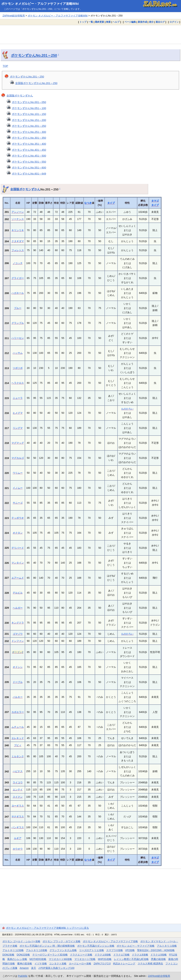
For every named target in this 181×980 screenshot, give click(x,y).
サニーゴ (18, 503)
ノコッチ (18, 263)
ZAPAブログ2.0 (102, 964)
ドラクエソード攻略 (81, 955)
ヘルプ (116, 22)
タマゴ (155, 201)
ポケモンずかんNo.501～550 (29, 162)
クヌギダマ (18, 241)
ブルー (18, 308)
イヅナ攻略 (41, 964)
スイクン (18, 797)
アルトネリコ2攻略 (13, 950)
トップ (83, 22)
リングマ (18, 428)
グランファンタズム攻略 (63, 950)
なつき (88, 203)
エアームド (18, 578)
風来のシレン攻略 (17, 959)
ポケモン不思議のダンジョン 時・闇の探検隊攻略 (47, 946)
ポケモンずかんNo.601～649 (29, 174)
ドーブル (18, 682)
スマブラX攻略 (114, 950)
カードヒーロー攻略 (80, 964)
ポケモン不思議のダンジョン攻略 (96, 946)
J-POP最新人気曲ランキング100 (56, 968)
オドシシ (18, 667)
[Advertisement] (90, 34)
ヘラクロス (18, 383)
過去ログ (160, 22)
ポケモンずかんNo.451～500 (29, 156)
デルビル (18, 593)
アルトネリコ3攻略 (37, 950)
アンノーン (18, 212)
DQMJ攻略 (8, 955)
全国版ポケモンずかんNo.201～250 (36, 83)
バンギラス (18, 827)
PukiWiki (23, 976)
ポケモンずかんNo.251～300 (29, 132)
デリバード (18, 548)
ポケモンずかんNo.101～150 (29, 114)
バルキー (18, 697)
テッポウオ (18, 518)
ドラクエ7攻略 (121, 955)
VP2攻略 (130, 950)
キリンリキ (18, 230)
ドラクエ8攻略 (140, 955)
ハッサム (18, 353)
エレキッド (18, 738)
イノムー (18, 488)
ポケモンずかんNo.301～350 (29, 138)
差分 (151, 22)
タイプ (111, 203)
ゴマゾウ (18, 634)
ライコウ (18, 782)
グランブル (18, 323)
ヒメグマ (18, 413)
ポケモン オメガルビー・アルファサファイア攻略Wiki (40, 4)
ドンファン (18, 641)
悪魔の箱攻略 (158, 959)
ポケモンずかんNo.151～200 (29, 120)
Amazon (24, 968)
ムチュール (18, 727)
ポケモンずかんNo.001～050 (29, 102)
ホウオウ (18, 849)
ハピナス (18, 771)
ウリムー (18, 473)
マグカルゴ (18, 458)
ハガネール (18, 293)
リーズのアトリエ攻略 (92, 950)
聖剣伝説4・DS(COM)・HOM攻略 (156, 950)
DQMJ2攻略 (23, 955)
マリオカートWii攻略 (60, 959)
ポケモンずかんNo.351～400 (29, 144)
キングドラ (18, 623)
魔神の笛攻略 (25, 964)
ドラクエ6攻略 (103, 955)
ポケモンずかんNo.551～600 (29, 168)
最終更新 (100, 22)
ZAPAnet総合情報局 (14, 16)
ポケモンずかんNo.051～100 (29, 108)
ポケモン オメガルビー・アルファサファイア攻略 (110, 941)
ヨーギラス (18, 806)
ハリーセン (18, 338)
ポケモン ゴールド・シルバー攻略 (21, 941)
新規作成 (142, 22)
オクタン (18, 533)
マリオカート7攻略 (85, 959)
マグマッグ (18, 443)
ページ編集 (130, 22)
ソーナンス (18, 219)
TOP (5, 66)
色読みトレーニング (124, 964)
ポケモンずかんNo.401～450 (29, 150)
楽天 (34, 968)
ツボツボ (18, 368)
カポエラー (18, 712)
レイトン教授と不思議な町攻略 (131, 959)
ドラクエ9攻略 (159, 955)
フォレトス (18, 250)
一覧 (91, 22)
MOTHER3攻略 (38, 959)
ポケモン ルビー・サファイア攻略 (136, 946)
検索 (108, 22)
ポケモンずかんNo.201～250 (34, 55)
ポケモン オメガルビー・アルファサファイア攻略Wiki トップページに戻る (47, 928)
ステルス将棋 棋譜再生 (150, 964)
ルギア (18, 838)
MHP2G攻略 (105, 959)
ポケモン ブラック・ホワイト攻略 (62, 941)
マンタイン (18, 563)
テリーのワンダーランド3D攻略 (50, 955)
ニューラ (18, 398)
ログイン (174, 22)
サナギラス (18, 816)
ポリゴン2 (18, 652)
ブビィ (18, 745)
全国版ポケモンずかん (20, 95)
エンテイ (18, 790)
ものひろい (127, 409)
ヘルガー (18, 608)
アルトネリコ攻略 (167, 946)
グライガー (18, 278)
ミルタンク (18, 756)
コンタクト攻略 (58, 964)
